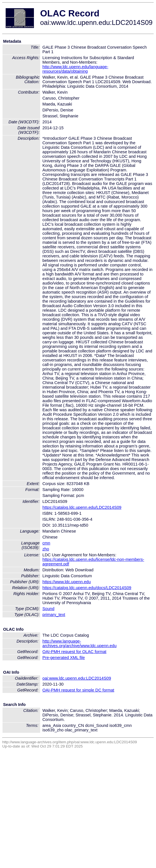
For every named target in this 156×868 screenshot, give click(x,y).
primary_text (54, 615)
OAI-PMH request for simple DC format (78, 690)
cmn (46, 543)
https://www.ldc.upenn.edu (67, 582)
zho (46, 549)
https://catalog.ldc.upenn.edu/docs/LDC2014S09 (87, 588)
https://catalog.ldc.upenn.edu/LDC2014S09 (82, 507)
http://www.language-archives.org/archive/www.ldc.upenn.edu (79, 643)
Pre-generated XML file (64, 658)
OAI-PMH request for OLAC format (74, 652)
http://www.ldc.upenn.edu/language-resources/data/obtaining (75, 69)
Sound (48, 609)
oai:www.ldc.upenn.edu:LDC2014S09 (77, 678)
